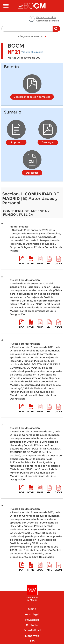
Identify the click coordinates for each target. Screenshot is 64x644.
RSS (32, 641)
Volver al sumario (33, 52)
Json (58, 264)
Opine (32, 609)
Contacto (32, 625)
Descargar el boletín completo (32, 97)
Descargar (48, 142)
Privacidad (32, 620)
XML (49, 264)
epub (40, 264)
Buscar (56, 30)
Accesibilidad (32, 630)
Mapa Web (32, 636)
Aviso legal (32, 614)
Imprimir (16, 142)
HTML (31, 264)
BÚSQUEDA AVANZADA (30, 36)
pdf (22, 264)
